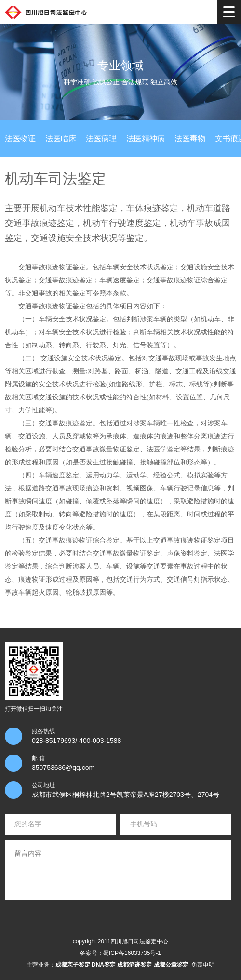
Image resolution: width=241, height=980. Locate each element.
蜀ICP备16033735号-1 (132, 953)
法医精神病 (146, 139)
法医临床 (61, 139)
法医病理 (101, 139)
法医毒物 (190, 139)
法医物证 (20, 139)
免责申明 (203, 965)
